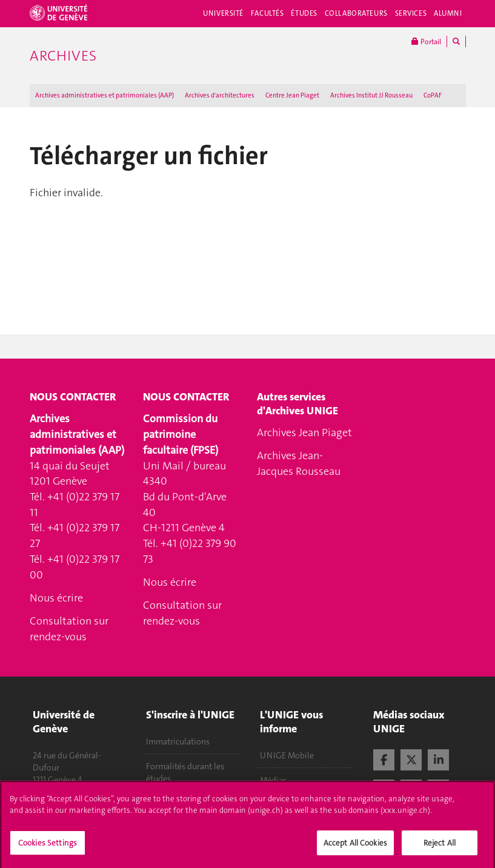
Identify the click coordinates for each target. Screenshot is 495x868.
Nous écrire (56, 598)
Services (411, 13)
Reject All (440, 848)
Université (223, 13)
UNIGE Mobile (287, 755)
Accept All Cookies (355, 848)
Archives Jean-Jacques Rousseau (299, 463)
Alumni (448, 13)
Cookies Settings (48, 848)
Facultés (267, 13)
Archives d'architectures (220, 95)
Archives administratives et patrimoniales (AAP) (105, 95)
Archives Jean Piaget (304, 432)
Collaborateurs (356, 13)
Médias (273, 780)
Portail (426, 41)
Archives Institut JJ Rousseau (371, 95)
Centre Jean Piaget (292, 95)
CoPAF (433, 95)
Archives (63, 56)
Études (304, 13)
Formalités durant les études (185, 772)
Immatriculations (178, 741)
